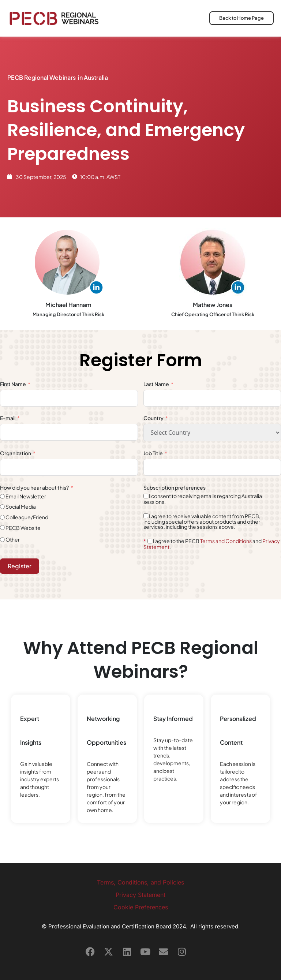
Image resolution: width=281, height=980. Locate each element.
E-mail (8, 418)
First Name (13, 384)
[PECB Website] (2, 528)
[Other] (2, 540)
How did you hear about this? (35, 487)
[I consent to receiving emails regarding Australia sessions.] (146, 496)
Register (20, 566)
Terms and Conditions (226, 541)
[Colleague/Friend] (2, 517)
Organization (16, 453)
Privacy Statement (140, 895)
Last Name (157, 384)
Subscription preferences (175, 487)
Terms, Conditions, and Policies (140, 882)
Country (153, 418)
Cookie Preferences (141, 907)
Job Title (153, 453)
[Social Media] (2, 507)
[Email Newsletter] (2, 496)
